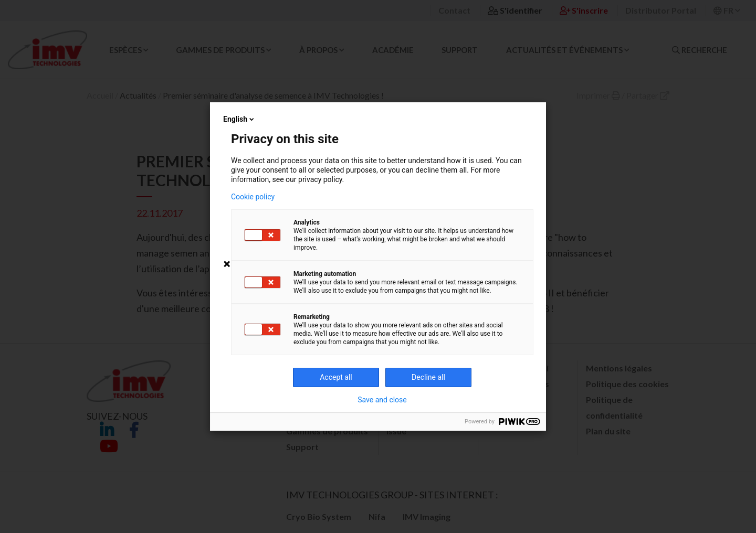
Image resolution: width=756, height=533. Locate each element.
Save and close (382, 400)
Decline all (428, 377)
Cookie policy (253, 197)
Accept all (336, 377)
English (239, 119)
